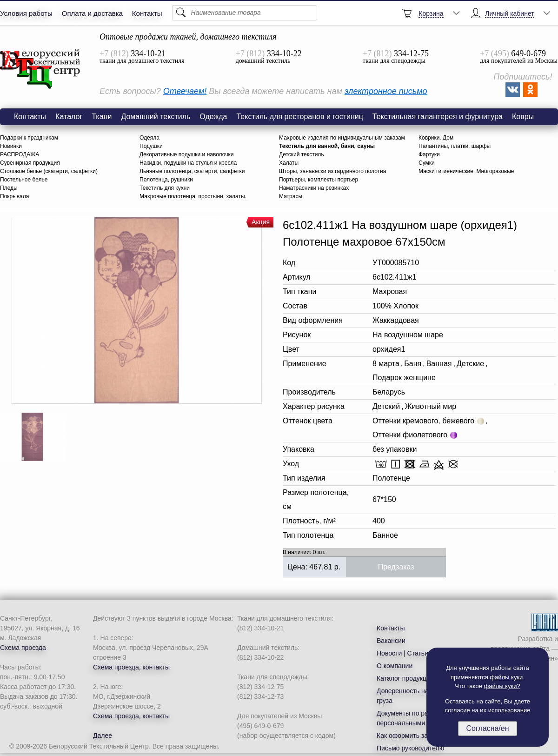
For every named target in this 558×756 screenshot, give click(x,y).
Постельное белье (24, 180)
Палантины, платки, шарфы (455, 146)
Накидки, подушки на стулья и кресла (188, 163)
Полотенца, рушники (166, 180)
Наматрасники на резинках (314, 188)
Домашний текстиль (156, 117)
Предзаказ (396, 567)
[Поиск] (245, 13)
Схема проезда (23, 648)
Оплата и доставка (92, 13)
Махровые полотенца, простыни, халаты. (193, 196)
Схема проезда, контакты (131, 667)
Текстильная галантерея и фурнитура (438, 117)
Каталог (69, 117)
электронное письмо (386, 91)
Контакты (147, 13)
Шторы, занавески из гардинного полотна (332, 171)
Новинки (11, 146)
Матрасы (291, 196)
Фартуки (429, 154)
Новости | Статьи (402, 653)
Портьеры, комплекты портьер (319, 180)
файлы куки (506, 677)
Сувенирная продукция (30, 163)
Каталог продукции (405, 678)
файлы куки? (502, 686)
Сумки (427, 163)
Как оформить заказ (407, 736)
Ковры (523, 117)
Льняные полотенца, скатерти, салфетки (192, 171)
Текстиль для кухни (165, 188)
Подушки (151, 146)
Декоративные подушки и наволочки (186, 154)
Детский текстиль (302, 154)
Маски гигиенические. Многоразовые (466, 171)
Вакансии (391, 641)
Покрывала (14, 196)
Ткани (102, 117)
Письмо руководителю (410, 748)
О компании (395, 666)
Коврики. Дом (436, 138)
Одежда (213, 117)
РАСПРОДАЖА (20, 154)
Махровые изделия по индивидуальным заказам (342, 138)
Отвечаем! (185, 91)
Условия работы (26, 13)
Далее (103, 736)
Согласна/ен (487, 728)
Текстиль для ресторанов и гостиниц (299, 117)
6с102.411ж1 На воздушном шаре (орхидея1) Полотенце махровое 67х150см (40, 69)
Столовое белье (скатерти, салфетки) (49, 171)
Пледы (9, 188)
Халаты (289, 163)
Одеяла (149, 138)
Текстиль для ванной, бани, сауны (327, 146)
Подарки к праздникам (29, 138)
